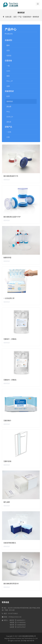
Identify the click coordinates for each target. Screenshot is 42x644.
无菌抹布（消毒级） (11, 380)
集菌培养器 (7, 257)
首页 (15, 17)
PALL (8, 112)
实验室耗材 (27, 17)
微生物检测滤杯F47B (11, 176)
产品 (20, 17)
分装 (8, 137)
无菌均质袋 (7, 461)
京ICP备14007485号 (27, 641)
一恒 (8, 66)
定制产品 (8, 127)
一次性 (9, 132)
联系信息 (5, 602)
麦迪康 (9, 106)
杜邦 (8, 96)
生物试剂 (8, 40)
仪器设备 (8, 61)
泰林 (8, 76)
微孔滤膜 (7, 502)
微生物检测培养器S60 (11, 583)
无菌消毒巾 (7, 420)
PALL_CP (10, 81)
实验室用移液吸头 (10, 543)
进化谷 (9, 122)
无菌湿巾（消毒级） (11, 339)
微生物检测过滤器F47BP (12, 217)
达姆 (8, 86)
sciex (8, 71)
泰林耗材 (36, 17)
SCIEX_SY (10, 117)
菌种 (8, 45)
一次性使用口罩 (9, 298)
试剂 (8, 50)
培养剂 (9, 56)
